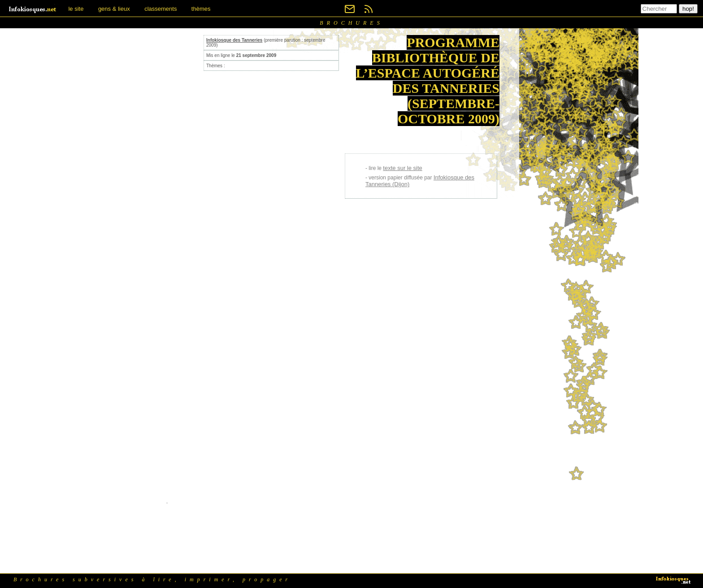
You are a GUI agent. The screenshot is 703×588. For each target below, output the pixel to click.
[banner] (33, 9)
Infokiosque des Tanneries (234, 40)
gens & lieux (114, 9)
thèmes (201, 9)
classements (161, 9)
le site (76, 9)
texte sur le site (402, 168)
